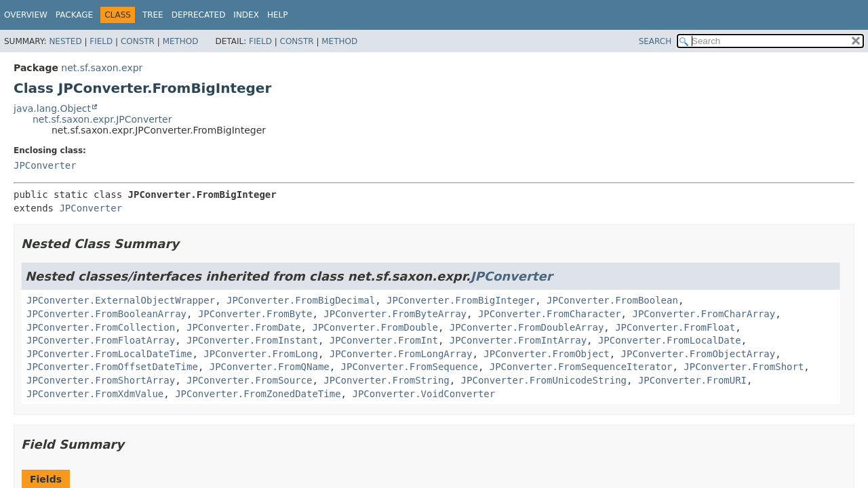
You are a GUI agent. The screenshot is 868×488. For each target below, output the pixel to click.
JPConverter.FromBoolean (612, 300)
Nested (65, 41)
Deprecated (199, 15)
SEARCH (655, 41)
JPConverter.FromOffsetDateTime (112, 367)
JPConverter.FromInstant (252, 340)
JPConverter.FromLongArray (401, 354)
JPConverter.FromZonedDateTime (258, 394)
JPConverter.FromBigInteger (461, 300)
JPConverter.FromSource (249, 380)
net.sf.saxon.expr (102, 68)
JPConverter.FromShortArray (101, 380)
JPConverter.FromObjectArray (698, 354)
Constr (138, 41)
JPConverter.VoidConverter (423, 394)
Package (74, 15)
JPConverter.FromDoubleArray (527, 327)
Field (101, 41)
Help (278, 15)
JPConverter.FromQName (270, 367)
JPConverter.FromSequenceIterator (581, 367)
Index (246, 15)
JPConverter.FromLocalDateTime (109, 354)
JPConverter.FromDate (244, 327)
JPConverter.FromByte (255, 314)
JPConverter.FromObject (546, 354)
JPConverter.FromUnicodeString (544, 380)
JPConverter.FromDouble (375, 327)
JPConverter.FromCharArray (704, 314)
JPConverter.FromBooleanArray (106, 314)
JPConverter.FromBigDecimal (301, 300)
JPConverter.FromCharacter (550, 314)
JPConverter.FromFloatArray (101, 340)
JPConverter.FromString (386, 380)
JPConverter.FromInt (384, 340)
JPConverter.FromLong (261, 354)
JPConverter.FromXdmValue (95, 394)
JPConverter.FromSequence (410, 367)
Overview (26, 15)
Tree (153, 15)
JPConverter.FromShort (744, 367)
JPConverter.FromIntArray (518, 340)
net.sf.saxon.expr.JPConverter (102, 119)
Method (181, 41)
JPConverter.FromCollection (101, 327)
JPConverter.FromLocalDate (670, 340)
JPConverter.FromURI (692, 380)
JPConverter (45, 165)
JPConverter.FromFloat (675, 327)
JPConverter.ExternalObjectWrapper (121, 300)
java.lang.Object (52, 108)
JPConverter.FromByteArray (395, 314)
